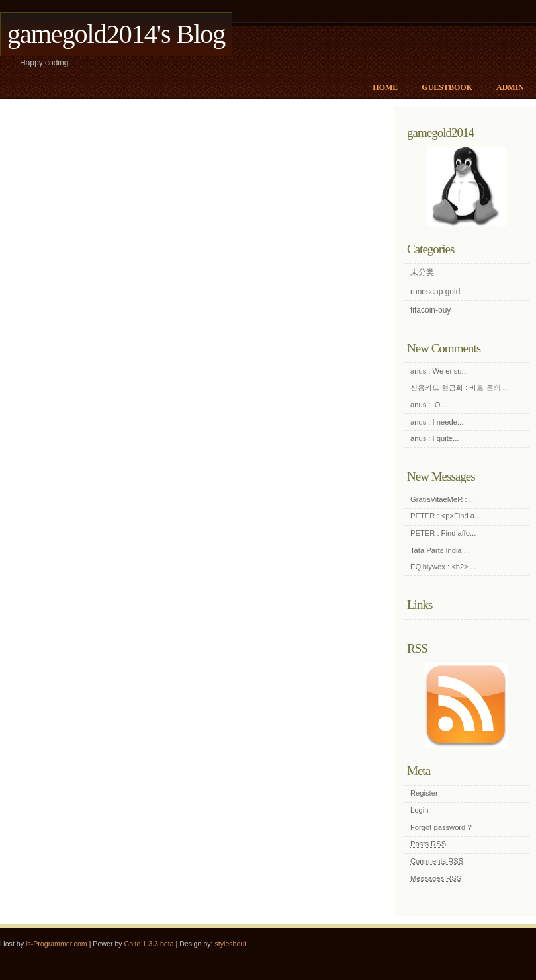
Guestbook (447, 87)
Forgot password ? (441, 827)
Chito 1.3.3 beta (149, 944)
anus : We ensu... (439, 371)
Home (385, 87)
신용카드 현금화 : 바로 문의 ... (460, 388)
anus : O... (428, 405)
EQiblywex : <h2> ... (443, 567)
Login (419, 810)
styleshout (230, 944)
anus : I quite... (434, 438)
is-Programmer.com (57, 944)
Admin (510, 87)
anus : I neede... (437, 422)
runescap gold (435, 292)
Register (424, 793)
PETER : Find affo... (443, 533)
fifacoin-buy (430, 310)
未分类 (422, 272)
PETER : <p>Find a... (445, 516)
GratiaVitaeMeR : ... (443, 499)
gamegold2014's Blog (116, 34)
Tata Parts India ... (440, 550)
